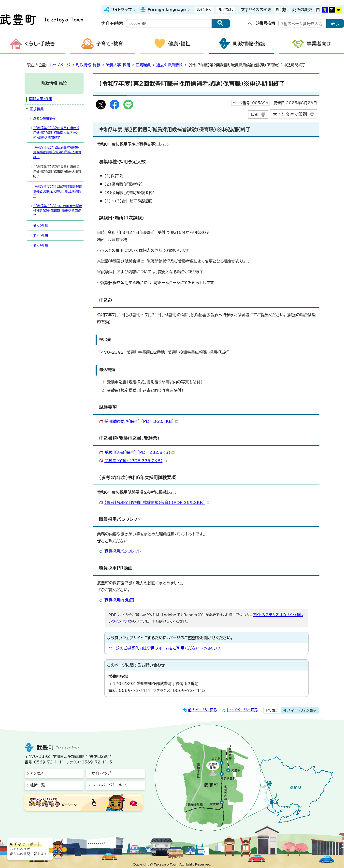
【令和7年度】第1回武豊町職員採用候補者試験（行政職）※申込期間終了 (58, 191)
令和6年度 (41, 225)
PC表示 (272, 710)
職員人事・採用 (118, 65)
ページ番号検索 (262, 23)
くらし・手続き (40, 44)
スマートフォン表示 (302, 710)
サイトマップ (121, 10)
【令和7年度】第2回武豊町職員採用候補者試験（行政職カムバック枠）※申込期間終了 (56, 133)
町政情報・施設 (249, 44)
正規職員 (143, 65)
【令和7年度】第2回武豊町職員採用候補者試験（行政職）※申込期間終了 (57, 152)
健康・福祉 (179, 44)
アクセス (37, 773)
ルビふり (204, 10)
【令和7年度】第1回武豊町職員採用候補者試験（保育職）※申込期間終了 (58, 211)
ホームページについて (109, 785)
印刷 (254, 114)
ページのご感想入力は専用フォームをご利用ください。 (165, 648)
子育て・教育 (110, 44)
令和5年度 (41, 235)
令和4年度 (41, 245)
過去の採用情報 (169, 65)
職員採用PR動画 (119, 600)
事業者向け (319, 44)
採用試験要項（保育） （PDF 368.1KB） (141, 421)
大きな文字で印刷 (290, 114)
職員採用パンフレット (123, 551)
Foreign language (167, 10)
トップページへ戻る (243, 710)
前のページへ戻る (203, 710)
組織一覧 (37, 785)
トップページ (60, 65)
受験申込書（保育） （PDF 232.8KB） (139, 452)
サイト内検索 (112, 23)
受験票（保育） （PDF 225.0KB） (136, 461)
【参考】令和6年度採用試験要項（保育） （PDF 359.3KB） (157, 503)
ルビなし (226, 10)
